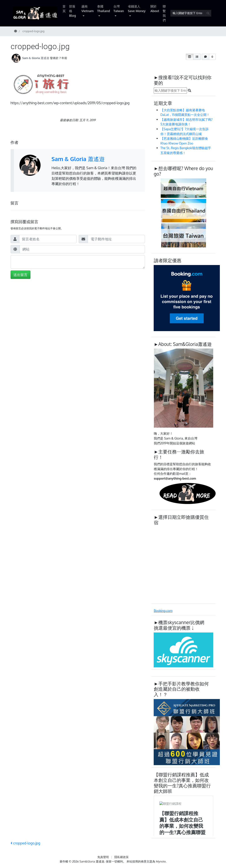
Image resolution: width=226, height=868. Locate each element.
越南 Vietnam (88, 9)
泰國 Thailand (104, 9)
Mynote (161, 861)
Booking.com (163, 610)
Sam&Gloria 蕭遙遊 (92, 861)
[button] (190, 57)
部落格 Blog (73, 11)
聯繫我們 (164, 13)
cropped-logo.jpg (25, 843)
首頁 (64, 9)
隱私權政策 (122, 857)
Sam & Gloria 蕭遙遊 (36, 58)
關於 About (155, 9)
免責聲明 (103, 857)
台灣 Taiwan (119, 9)
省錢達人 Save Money (137, 9)
